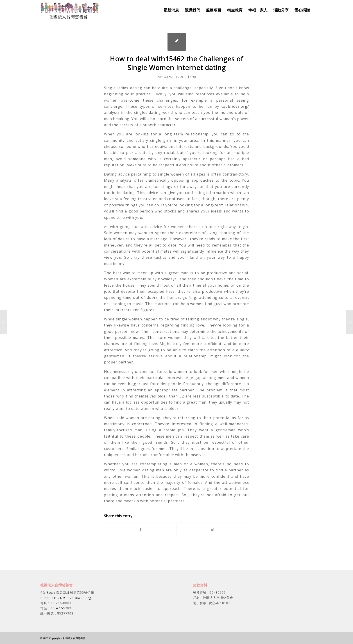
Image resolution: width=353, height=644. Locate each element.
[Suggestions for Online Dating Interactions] (350, 322)
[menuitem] (171, 10)
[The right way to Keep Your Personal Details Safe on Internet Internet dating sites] (3, 322)
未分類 (191, 77)
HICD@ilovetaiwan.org (73, 598)
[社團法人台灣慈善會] (70, 10)
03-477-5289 (61, 608)
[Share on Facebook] (140, 529)
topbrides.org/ (235, 106)
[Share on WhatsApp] (213, 529)
